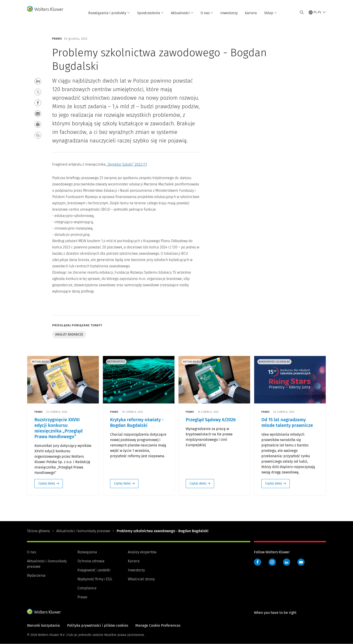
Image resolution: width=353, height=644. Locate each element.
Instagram (272, 562)
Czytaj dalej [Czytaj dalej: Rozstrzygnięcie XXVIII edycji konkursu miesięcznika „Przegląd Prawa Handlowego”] (47, 483)
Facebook (258, 562)
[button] (38, 81)
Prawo (82, 597)
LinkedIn (287, 562)
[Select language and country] (317, 12)
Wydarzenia (36, 575)
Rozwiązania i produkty (109, 13)
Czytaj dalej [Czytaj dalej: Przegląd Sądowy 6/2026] (198, 483)
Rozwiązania (87, 552)
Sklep (270, 13)
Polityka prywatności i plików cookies (98, 625)
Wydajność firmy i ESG (95, 579)
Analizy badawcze (69, 334)
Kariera (251, 13)
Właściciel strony (141, 579)
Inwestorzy (229, 13)
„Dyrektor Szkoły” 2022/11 (127, 164)
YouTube (301, 562)
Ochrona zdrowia (91, 561)
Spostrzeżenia (150, 13)
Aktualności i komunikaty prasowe (83, 531)
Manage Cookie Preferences (158, 625)
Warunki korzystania (43, 625)
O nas (207, 13)
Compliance (87, 588)
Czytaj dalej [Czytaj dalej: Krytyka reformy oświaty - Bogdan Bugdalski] (122, 483)
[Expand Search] (302, 12)
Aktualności (182, 13)
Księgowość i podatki (94, 570)
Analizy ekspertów (142, 552)
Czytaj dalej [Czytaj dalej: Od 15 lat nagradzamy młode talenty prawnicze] (274, 483)
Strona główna (38, 531)
